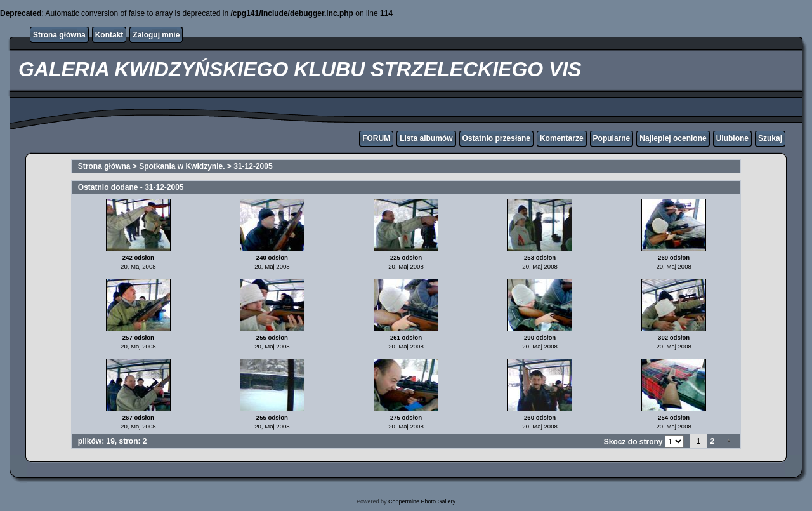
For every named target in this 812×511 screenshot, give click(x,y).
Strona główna (59, 35)
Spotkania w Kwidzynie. (182, 166)
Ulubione (732, 138)
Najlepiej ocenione (673, 138)
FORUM (376, 138)
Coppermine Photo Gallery (422, 501)
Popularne (612, 138)
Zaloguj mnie (156, 35)
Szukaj (770, 138)
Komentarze (562, 138)
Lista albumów (426, 138)
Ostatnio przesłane (496, 138)
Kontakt (109, 35)
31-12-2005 (253, 166)
